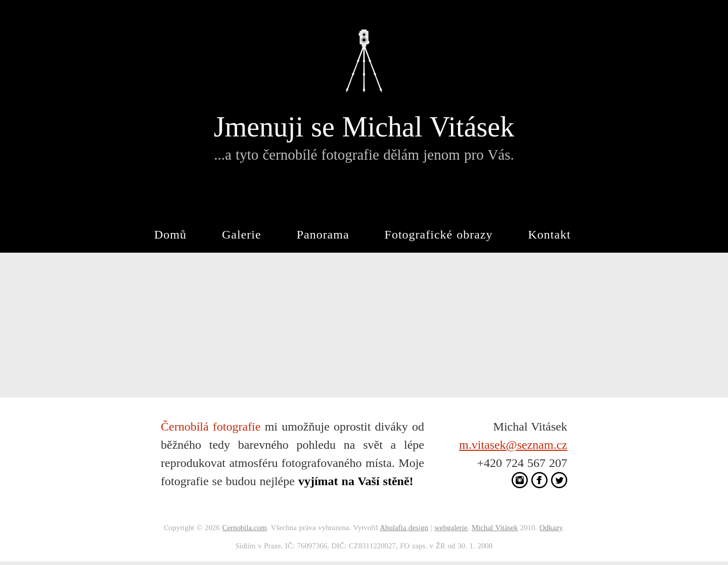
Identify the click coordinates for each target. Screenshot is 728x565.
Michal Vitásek (495, 528)
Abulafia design (404, 528)
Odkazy (551, 528)
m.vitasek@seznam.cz (513, 445)
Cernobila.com (244, 528)
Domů (170, 234)
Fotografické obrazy (439, 234)
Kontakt (550, 234)
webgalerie (451, 528)
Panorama (323, 234)
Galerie (242, 234)
